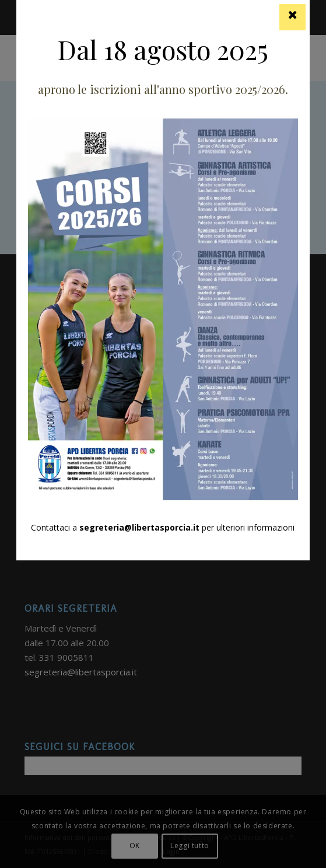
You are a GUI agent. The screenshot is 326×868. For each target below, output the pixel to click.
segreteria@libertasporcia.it (139, 527)
